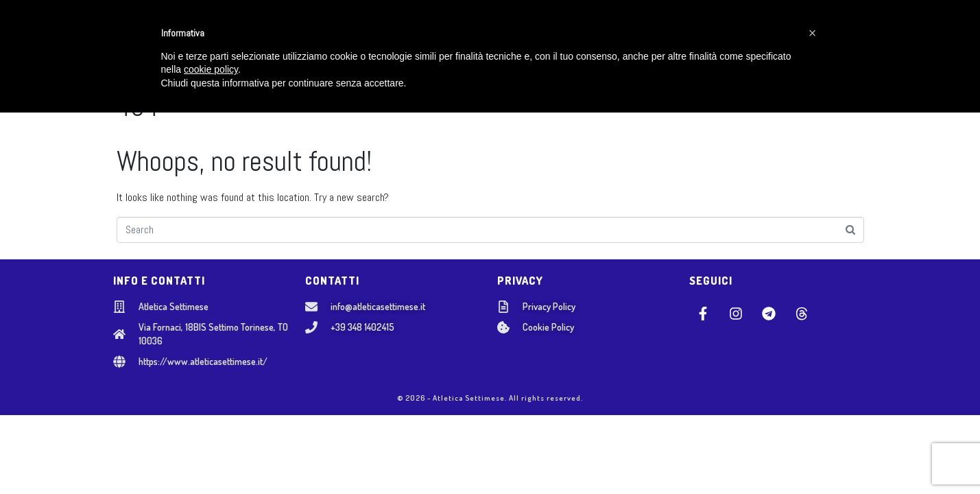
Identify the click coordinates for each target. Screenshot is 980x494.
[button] (813, 414)
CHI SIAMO (289, 35)
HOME (229, 35)
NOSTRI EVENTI (583, 35)
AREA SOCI (734, 35)
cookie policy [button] (211, 451)
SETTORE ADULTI (486, 35)
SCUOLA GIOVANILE (381, 35)
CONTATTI (666, 35)
